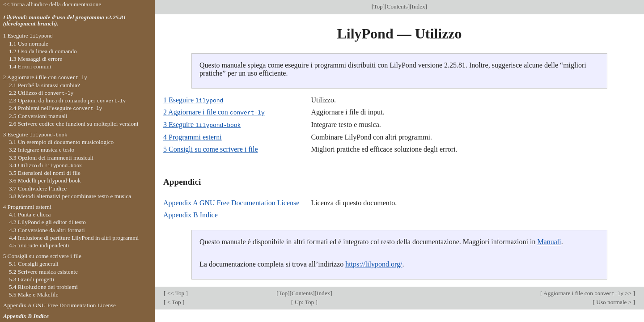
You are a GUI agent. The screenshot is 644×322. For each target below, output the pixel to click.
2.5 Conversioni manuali (38, 116)
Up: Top (304, 301)
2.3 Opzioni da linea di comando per (67, 100)
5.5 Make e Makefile (34, 294)
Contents (397, 6)
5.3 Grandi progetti (32, 279)
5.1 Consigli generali (34, 264)
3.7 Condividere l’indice (38, 189)
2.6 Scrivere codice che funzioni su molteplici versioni (74, 124)
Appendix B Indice (191, 214)
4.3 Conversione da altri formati (47, 230)
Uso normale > (614, 301)
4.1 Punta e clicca (30, 214)
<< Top (176, 292)
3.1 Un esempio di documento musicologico (61, 142)
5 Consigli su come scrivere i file (211, 148)
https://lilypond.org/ (374, 263)
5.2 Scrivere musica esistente (43, 272)
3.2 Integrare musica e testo (42, 150)
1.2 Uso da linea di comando (43, 51)
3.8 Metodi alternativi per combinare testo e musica (70, 196)
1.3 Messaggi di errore (36, 59)
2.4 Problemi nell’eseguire (55, 108)
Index (419, 6)
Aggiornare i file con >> (587, 292)
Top (378, 6)
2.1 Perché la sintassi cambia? (44, 85)
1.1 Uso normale (29, 44)
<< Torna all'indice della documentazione (52, 4)
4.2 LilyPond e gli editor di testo (47, 222)
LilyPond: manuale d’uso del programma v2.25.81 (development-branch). (65, 21)
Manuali (549, 241)
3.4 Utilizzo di (46, 165)
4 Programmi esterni (193, 136)
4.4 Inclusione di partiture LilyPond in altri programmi (74, 238)
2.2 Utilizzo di (41, 93)
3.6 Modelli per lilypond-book (45, 180)
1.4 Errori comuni (30, 66)
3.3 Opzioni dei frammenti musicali (51, 158)
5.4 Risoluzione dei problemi (43, 287)
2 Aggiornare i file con (214, 112)
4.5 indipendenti (39, 245)
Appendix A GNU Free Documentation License (231, 202)
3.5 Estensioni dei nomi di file (45, 173)
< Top (174, 301)
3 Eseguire (202, 124)
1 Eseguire (193, 100)
